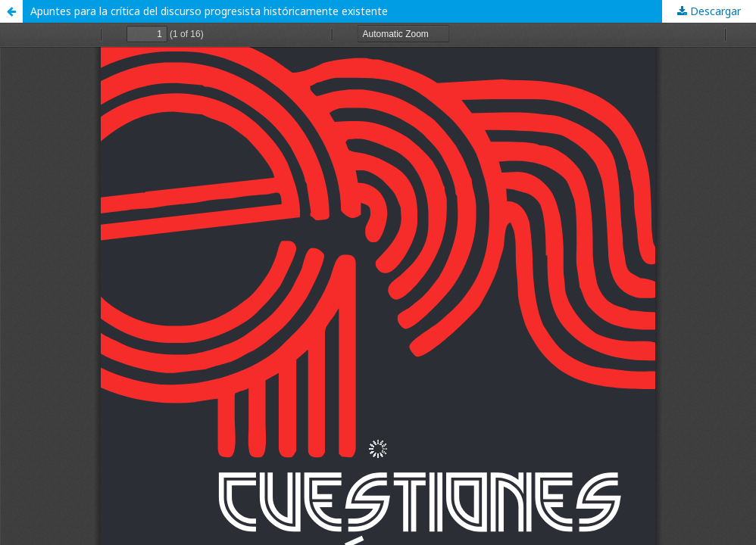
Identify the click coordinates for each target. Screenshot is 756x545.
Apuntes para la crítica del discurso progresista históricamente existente (209, 11)
